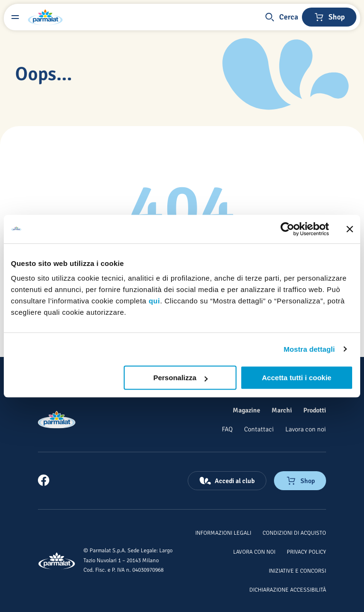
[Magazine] (246, 410)
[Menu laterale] (15, 17)
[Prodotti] (315, 410)
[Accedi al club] (227, 481)
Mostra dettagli (309, 349)
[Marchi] (282, 410)
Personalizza (180, 378)
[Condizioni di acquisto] (294, 532)
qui (155, 301)
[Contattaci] (259, 429)
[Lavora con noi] (306, 429)
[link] (44, 480)
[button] (281, 17)
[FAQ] (227, 429)
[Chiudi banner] (350, 229)
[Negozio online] (329, 17)
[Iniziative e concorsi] (297, 570)
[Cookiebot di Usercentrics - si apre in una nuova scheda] (287, 229)
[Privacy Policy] (306, 551)
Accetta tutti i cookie (297, 378)
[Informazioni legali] (223, 532)
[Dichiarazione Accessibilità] (288, 589)
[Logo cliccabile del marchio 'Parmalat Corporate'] (45, 17)
